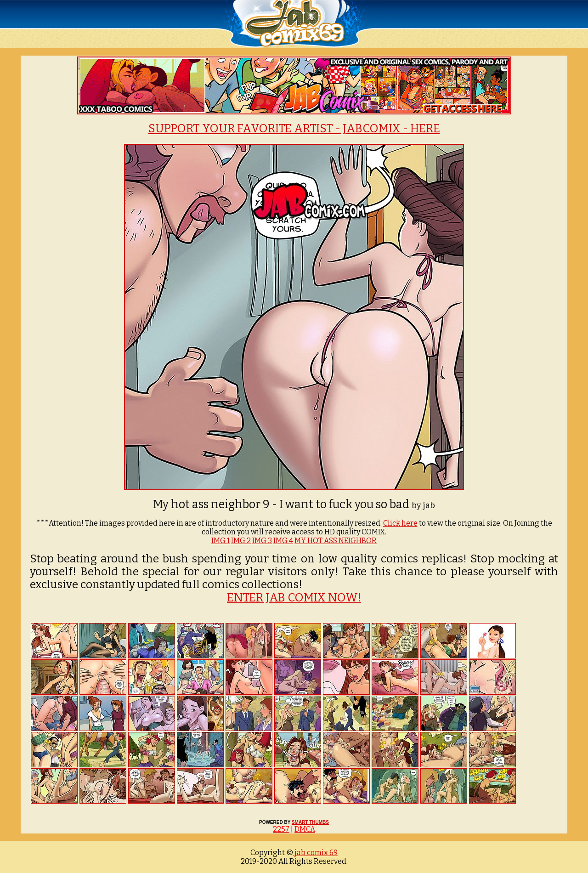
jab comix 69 (315, 853)
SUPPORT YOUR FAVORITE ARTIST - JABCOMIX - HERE (294, 129)
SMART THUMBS (310, 822)
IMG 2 (241, 541)
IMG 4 (283, 541)
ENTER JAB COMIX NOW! (294, 598)
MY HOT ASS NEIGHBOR (336, 541)
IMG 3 (262, 541)
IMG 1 (220, 541)
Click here (400, 523)
